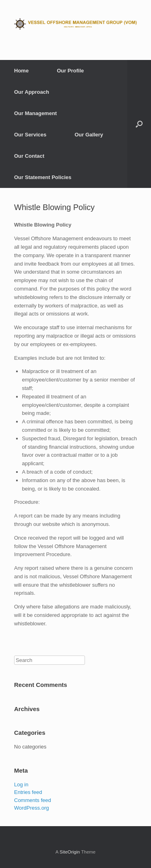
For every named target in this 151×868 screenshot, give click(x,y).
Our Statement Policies (43, 177)
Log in (21, 784)
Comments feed (33, 800)
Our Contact (29, 156)
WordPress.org (31, 808)
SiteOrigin (70, 852)
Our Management (35, 113)
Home (21, 71)
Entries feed (28, 792)
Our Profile (70, 71)
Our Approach (32, 92)
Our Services (30, 135)
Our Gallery (89, 135)
